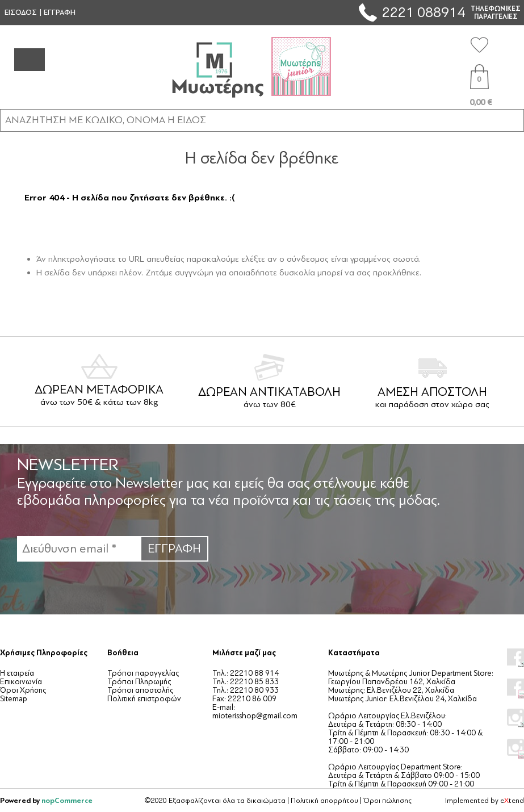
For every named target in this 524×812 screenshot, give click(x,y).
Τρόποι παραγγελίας (143, 673)
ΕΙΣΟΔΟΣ (21, 12)
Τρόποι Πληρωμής (139, 682)
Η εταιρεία (17, 673)
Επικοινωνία (21, 682)
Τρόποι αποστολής (140, 690)
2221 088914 (424, 12)
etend (512, 801)
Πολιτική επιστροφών (144, 699)
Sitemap (14, 699)
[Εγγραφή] (79, 549)
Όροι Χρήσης (23, 690)
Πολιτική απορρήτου (324, 801)
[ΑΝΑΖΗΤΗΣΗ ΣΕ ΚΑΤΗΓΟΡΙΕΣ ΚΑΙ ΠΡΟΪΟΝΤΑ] (262, 120)
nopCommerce (67, 800)
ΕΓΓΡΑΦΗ (60, 12)
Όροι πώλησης (387, 801)
